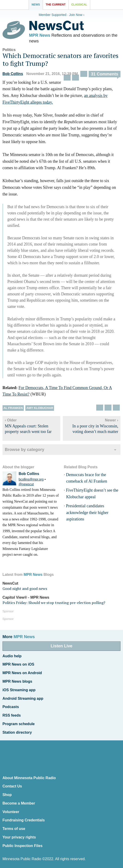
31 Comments (105, 74)
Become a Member (19, 803)
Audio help (12, 656)
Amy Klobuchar (40, 408)
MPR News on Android (22, 673)
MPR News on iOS (18, 664)
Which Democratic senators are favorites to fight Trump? (60, 59)
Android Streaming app (23, 698)
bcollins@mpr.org (31, 479)
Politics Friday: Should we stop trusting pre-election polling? (54, 603)
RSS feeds (12, 715)
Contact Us (12, 786)
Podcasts (11, 707)
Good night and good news (25, 589)
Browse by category (25, 450)
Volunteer (11, 812)
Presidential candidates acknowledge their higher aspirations (87, 513)
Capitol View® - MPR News (26, 597)
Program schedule (19, 724)
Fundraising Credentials (24, 820)
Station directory (17, 732)
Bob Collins (13, 74)
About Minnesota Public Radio (29, 778)
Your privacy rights (19, 837)
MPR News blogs (17, 681)
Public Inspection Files (22, 846)
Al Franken (13, 408)
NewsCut (10, 583)
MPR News (40, 35)
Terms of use (14, 829)
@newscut (26, 484)
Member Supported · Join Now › (62, 15)
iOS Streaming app (19, 690)
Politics (9, 50)
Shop (7, 795)
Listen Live (61, 646)
